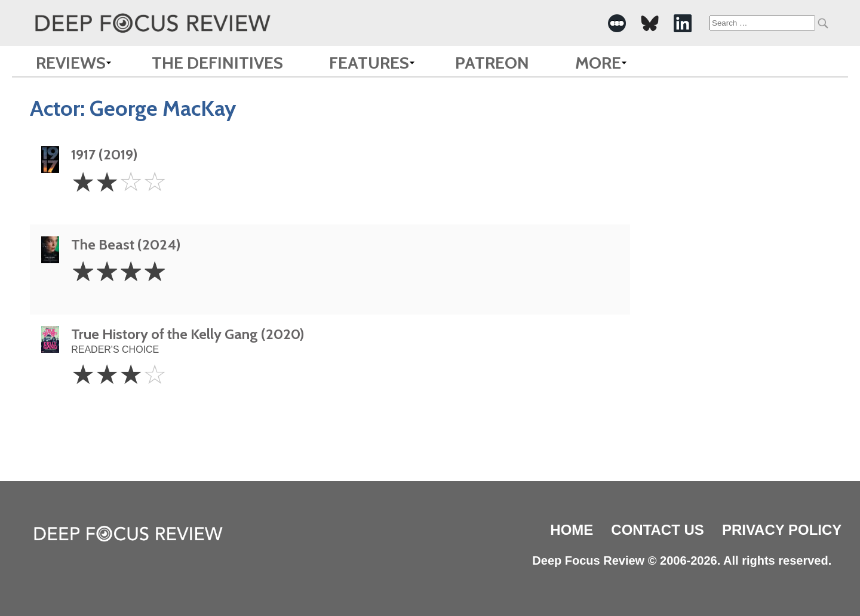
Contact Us (658, 530)
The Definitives (217, 63)
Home (572, 530)
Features (369, 63)
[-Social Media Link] (617, 23)
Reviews (71, 63)
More (598, 63)
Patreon (492, 63)
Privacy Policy (782, 530)
